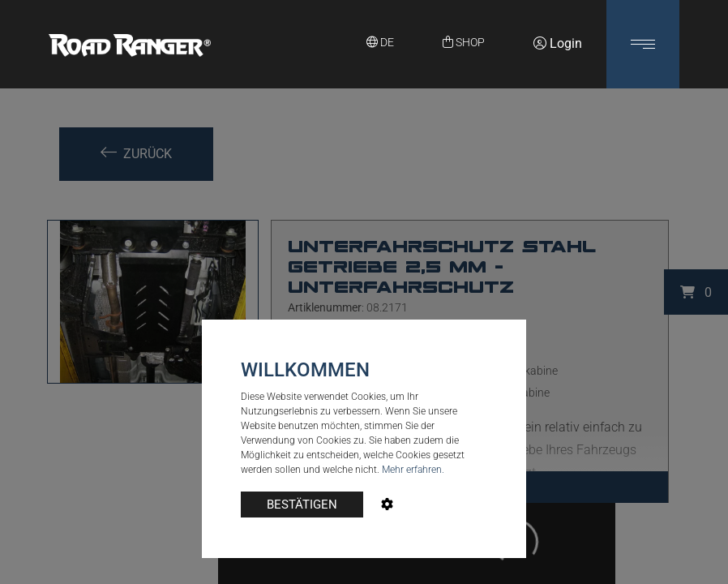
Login (558, 43)
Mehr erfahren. (413, 470)
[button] (643, 44)
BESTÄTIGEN (302, 505)
